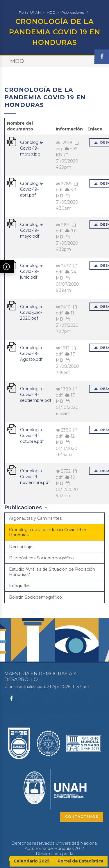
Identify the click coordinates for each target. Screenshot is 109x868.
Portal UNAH (30, 12)
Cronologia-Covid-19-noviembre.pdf (35, 477)
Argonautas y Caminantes (35, 518)
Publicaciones (73, 12)
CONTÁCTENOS (82, 817)
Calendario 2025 (32, 861)
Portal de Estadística (81, 861)
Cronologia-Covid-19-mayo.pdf (32, 230)
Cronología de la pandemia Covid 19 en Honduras (48, 532)
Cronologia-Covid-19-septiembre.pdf (36, 395)
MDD (51, 12)
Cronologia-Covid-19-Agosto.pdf (32, 353)
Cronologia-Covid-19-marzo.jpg (32, 148)
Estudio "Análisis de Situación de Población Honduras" (52, 572)
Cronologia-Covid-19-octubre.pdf (32, 436)
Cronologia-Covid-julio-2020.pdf (32, 312)
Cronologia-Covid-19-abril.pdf (32, 189)
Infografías (20, 586)
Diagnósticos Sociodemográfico (41, 558)
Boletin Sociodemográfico (35, 597)
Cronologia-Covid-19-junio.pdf (32, 271)
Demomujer (22, 547)
